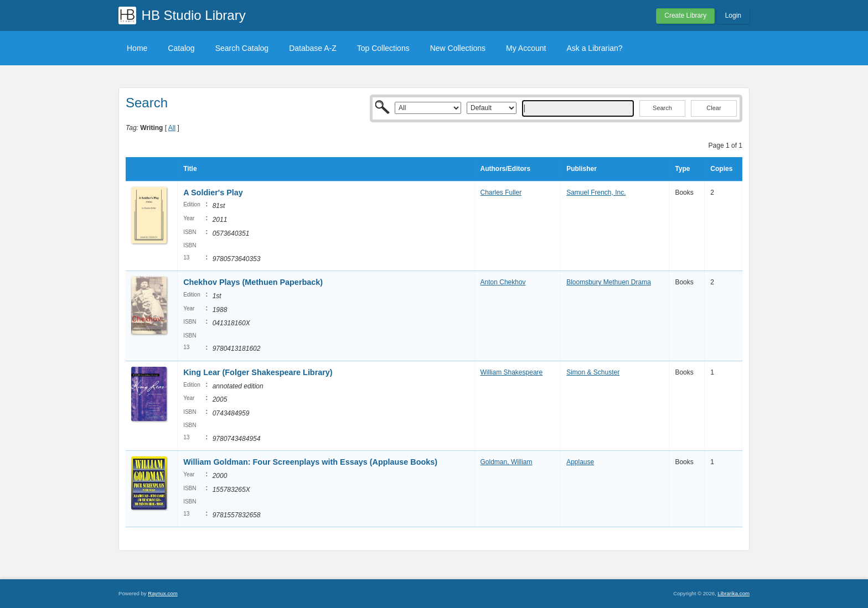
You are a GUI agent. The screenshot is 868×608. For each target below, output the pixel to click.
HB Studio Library (194, 15)
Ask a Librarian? (594, 48)
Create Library (685, 15)
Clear (714, 108)
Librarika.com (733, 593)
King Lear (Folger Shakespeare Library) (258, 372)
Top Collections (383, 48)
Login (733, 15)
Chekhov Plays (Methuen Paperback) (253, 282)
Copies (721, 169)
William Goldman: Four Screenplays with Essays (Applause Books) (310, 462)
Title (190, 169)
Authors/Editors (506, 169)
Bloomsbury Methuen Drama (609, 282)
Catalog (181, 48)
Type (682, 169)
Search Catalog (242, 48)
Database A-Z (313, 48)
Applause (580, 462)
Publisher (582, 169)
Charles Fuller (501, 193)
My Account (526, 48)
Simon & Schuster (593, 372)
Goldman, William (507, 462)
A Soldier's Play (213, 193)
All (172, 128)
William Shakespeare (512, 372)
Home (137, 48)
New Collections (458, 48)
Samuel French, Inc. (596, 193)
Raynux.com (162, 593)
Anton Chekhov (503, 282)
